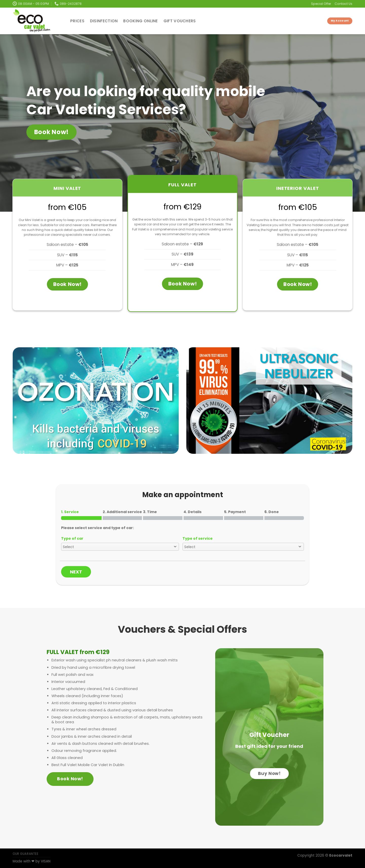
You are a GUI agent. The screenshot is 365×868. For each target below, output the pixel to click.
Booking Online (140, 21)
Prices (77, 21)
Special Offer (321, 4)
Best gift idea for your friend (269, 746)
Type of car (72, 538)
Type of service (198, 538)
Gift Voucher (269, 735)
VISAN (46, 861)
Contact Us (343, 4)
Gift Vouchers (180, 21)
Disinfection (104, 21)
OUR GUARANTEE (26, 854)
